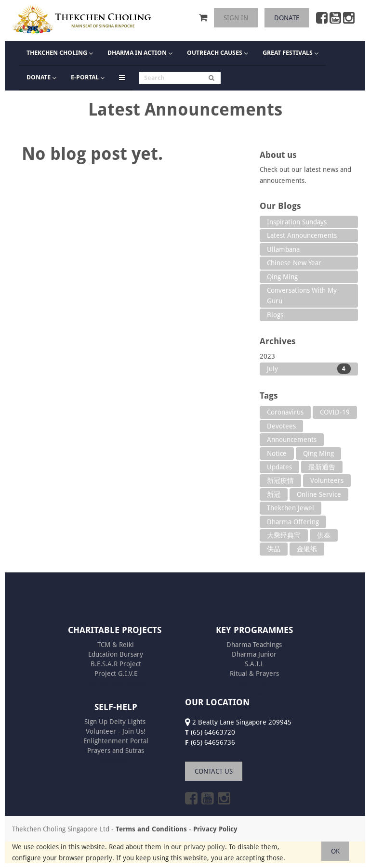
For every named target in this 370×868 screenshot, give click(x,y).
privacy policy (204, 847)
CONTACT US (214, 771)
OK (335, 851)
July (309, 369)
